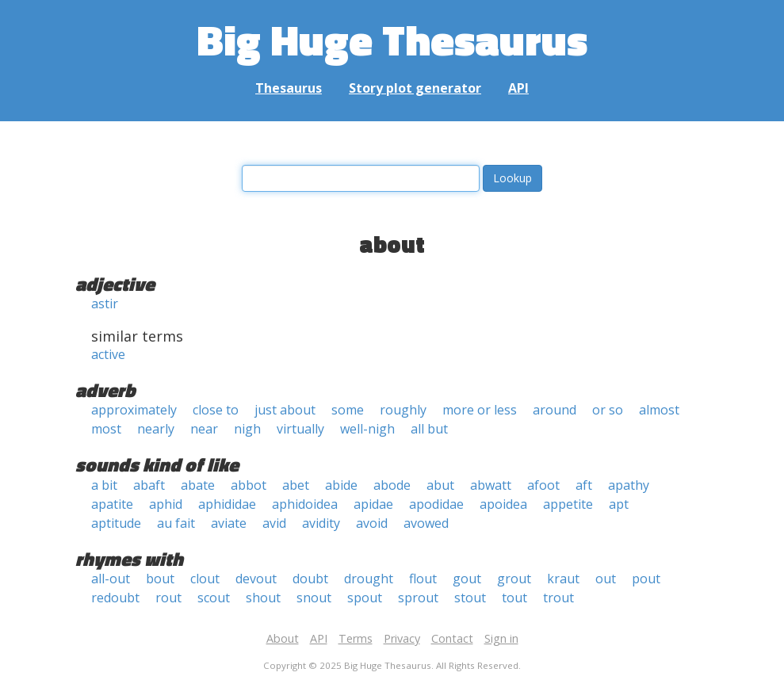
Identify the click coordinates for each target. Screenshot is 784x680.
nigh (247, 429)
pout (646, 579)
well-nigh (367, 429)
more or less (480, 410)
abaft (149, 485)
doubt (310, 579)
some (348, 410)
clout (205, 579)
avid (274, 523)
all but (429, 429)
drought (369, 579)
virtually (300, 429)
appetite (568, 504)
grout (514, 579)
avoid (372, 523)
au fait (176, 523)
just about (285, 410)
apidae (373, 504)
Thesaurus (289, 88)
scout (214, 598)
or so (608, 410)
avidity (321, 523)
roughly (403, 410)
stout (470, 598)
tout (514, 598)
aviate (229, 523)
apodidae (436, 504)
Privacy (402, 638)
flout (423, 579)
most (106, 429)
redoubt (115, 598)
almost (659, 410)
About (283, 638)
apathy (629, 485)
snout (314, 598)
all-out (111, 579)
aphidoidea (305, 504)
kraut (563, 579)
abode (392, 485)
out (606, 579)
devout (256, 579)
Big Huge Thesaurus (392, 39)
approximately (134, 410)
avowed (426, 523)
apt (619, 504)
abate (198, 485)
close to (216, 410)
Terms (356, 638)
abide (341, 485)
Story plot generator (415, 88)
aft (584, 485)
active (108, 354)
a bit (104, 485)
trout (558, 598)
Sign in (501, 638)
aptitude (116, 523)
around (555, 410)
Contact (452, 638)
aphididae (227, 504)
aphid (166, 504)
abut (440, 485)
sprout (418, 598)
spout (365, 598)
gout (467, 579)
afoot (543, 485)
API (518, 88)
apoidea (503, 504)
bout (160, 579)
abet (296, 485)
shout (263, 598)
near (204, 429)
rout (168, 598)
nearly (156, 429)
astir (105, 304)
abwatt (491, 485)
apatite (112, 504)
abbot (249, 485)
